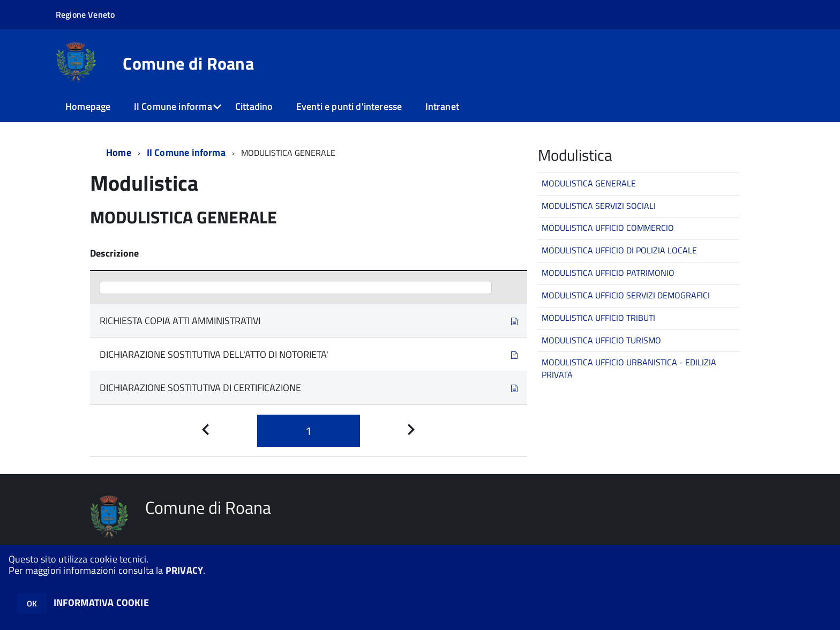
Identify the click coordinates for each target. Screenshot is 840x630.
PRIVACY (184, 570)
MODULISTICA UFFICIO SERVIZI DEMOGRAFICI (626, 295)
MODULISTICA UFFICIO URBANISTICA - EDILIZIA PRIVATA (629, 368)
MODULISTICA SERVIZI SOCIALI (599, 206)
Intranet (442, 106)
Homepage (88, 106)
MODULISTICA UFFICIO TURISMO (601, 340)
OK (32, 603)
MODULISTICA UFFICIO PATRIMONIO (608, 273)
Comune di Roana (188, 63)
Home (119, 152)
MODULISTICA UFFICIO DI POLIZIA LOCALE (619, 250)
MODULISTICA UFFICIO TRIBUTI (598, 318)
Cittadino (254, 106)
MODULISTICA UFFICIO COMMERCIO (608, 228)
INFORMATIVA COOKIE (101, 602)
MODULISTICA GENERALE (589, 183)
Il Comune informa (173, 106)
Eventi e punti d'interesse (349, 106)
